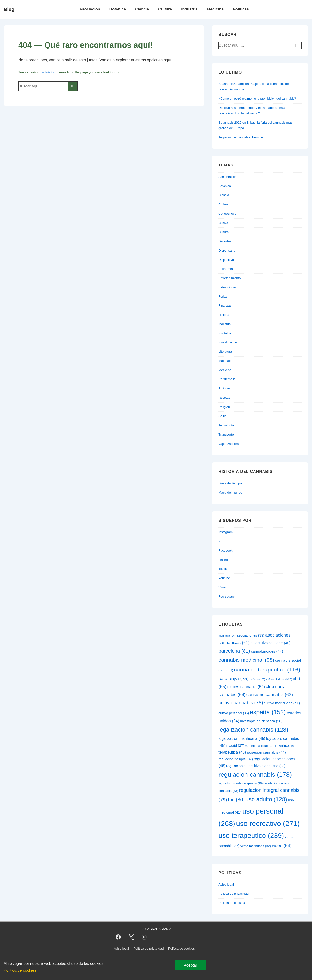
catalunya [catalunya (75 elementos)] (234, 679)
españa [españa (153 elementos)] (268, 712)
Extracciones (227, 287)
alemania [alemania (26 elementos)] (227, 636)
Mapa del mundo (230, 492)
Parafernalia (227, 379)
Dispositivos (227, 260)
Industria (189, 9)
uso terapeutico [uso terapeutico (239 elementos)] (251, 835)
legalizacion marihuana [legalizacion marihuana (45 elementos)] (242, 739)
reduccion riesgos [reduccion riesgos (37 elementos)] (236, 759)
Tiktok (223, 569)
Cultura (165, 9)
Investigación (228, 342)
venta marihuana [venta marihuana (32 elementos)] (256, 846)
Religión (224, 407)
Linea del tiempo (230, 483)
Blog (9, 9)
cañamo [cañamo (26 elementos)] (258, 679)
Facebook (225, 550)
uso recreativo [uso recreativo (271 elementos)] (268, 823)
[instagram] (144, 937)
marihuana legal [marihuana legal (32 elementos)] (260, 746)
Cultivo (223, 223)
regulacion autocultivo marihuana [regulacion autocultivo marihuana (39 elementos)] (256, 766)
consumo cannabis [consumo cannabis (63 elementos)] (270, 694)
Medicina (215, 9)
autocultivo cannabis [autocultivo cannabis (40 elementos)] (271, 643)
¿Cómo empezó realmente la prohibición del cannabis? (257, 99)
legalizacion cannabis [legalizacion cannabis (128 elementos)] (253, 730)
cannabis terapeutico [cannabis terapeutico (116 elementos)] (267, 670)
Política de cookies (232, 903)
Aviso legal (226, 885)
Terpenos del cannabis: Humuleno (242, 137)
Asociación (90, 9)
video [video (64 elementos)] (282, 846)
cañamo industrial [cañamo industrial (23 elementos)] (279, 679)
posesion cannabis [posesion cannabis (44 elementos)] (266, 752)
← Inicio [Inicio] (47, 72)
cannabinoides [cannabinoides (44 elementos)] (267, 651)
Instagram (225, 532)
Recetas (224, 398)
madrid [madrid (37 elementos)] (235, 746)
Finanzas (225, 306)
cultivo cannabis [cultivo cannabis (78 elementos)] (241, 703)
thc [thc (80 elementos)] (236, 800)
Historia (224, 315)
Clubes (223, 204)
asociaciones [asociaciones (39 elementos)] (251, 635)
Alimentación (227, 177)
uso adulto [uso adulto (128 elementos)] (266, 799)
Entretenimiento (229, 278)
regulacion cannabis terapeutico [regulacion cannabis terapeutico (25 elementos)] (240, 783)
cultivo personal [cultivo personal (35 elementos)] (234, 713)
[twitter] (131, 937)
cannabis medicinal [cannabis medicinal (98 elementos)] (246, 660)
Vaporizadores (229, 444)
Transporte (226, 434)
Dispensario (227, 250)
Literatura (225, 352)
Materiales (226, 361)
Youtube (224, 578)
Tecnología (226, 425)
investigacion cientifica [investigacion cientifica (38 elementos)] (261, 721)
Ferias (223, 296)
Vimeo (223, 587)
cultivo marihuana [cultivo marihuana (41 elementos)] (282, 703)
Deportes (225, 241)
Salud (222, 416)
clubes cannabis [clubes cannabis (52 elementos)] (246, 687)
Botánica (118, 9)
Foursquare (226, 597)
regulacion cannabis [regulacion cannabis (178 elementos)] (255, 775)
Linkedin (224, 560)
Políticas (241, 9)
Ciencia (142, 9)
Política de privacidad (234, 894)
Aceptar (190, 965)
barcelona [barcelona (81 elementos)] (234, 651)
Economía (226, 269)
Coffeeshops (227, 214)
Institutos (225, 333)
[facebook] (118, 937)
